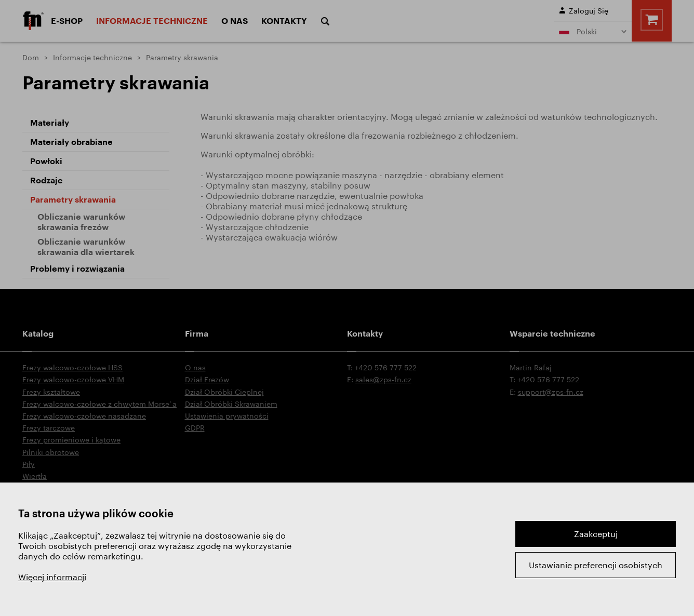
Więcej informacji (52, 577)
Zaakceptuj (596, 534)
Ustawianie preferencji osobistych (596, 565)
